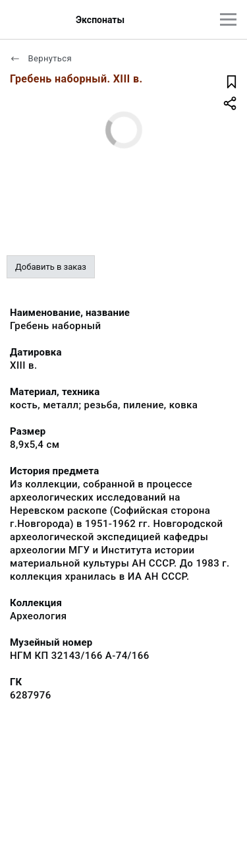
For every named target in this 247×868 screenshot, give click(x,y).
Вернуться (41, 58)
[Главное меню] (228, 19)
